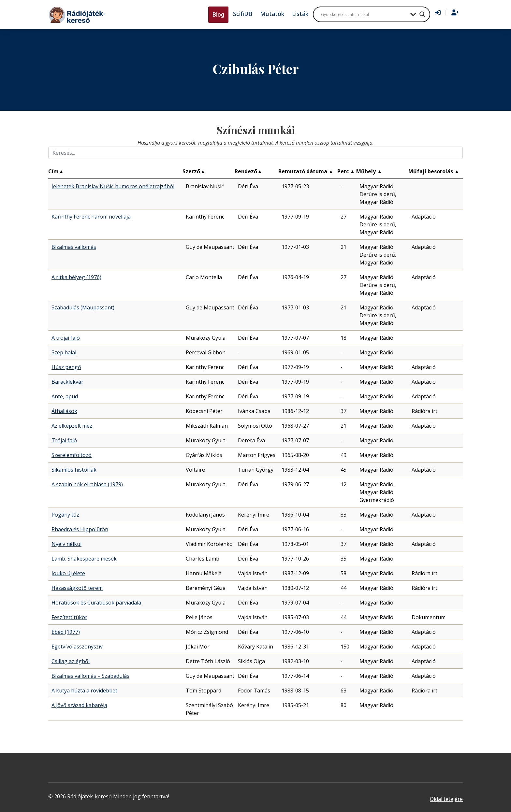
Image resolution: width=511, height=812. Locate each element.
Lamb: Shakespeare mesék (84, 559)
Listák (300, 14)
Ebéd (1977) (66, 632)
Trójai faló (64, 440)
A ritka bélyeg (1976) (76, 277)
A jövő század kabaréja (79, 705)
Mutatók (272, 14)
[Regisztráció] (455, 13)
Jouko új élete (68, 573)
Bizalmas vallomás (74, 247)
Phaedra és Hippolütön (80, 529)
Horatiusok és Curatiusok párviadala (96, 603)
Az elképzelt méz (72, 426)
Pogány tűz (65, 515)
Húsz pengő (66, 367)
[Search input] (364, 14)
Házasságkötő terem (77, 588)
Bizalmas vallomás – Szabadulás (90, 676)
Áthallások (64, 411)
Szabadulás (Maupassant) (83, 307)
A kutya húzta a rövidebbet (84, 691)
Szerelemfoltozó (72, 455)
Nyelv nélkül (66, 544)
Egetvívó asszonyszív (77, 647)
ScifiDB (243, 14)
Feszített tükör (69, 617)
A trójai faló (66, 338)
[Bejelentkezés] (438, 13)
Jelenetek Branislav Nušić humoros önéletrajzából (113, 186)
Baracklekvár (67, 382)
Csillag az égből (71, 661)
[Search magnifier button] (422, 14)
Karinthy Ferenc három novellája (91, 217)
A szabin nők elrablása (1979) (87, 484)
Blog (218, 14)
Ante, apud (65, 396)
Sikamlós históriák (74, 470)
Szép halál (64, 352)
